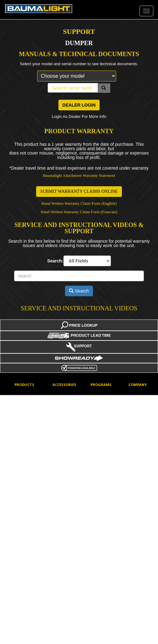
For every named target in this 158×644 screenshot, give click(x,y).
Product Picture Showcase (103, 554)
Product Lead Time (102, 535)
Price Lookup (101, 519)
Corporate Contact (137, 398)
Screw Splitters (27, 553)
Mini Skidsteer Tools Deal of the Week (104, 480)
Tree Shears (25, 609)
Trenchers (23, 631)
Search (79, 291)
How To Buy (139, 424)
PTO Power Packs (24, 518)
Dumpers (22, 446)
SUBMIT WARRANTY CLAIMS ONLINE (79, 191)
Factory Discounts (99, 417)
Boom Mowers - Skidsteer (28, 420)
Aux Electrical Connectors (64, 398)
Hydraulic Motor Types (66, 456)
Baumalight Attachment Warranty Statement (79, 175)
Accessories (64, 385)
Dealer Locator (141, 413)
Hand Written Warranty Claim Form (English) (79, 203)
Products (24, 385)
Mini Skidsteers (27, 503)
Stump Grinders (28, 564)
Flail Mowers (25, 469)
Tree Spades (25, 620)
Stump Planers (27, 575)
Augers (20, 393)
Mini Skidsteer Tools (64, 476)
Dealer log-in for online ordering (104, 398)
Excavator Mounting (61, 437)
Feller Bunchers (28, 458)
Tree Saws (23, 598)
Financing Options (99, 437)
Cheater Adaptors (60, 417)
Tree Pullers (25, 587)
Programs (101, 385)
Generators (24, 480)
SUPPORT (79, 32)
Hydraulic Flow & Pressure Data (105, 456)
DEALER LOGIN (79, 105)
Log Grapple (25, 491)
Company (138, 385)
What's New (101, 581)
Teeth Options (64, 491)
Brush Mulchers (27, 435)
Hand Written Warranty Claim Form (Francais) (79, 212)
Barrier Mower (26, 404)
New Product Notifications (101, 504)
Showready (100, 570)
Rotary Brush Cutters (25, 538)
